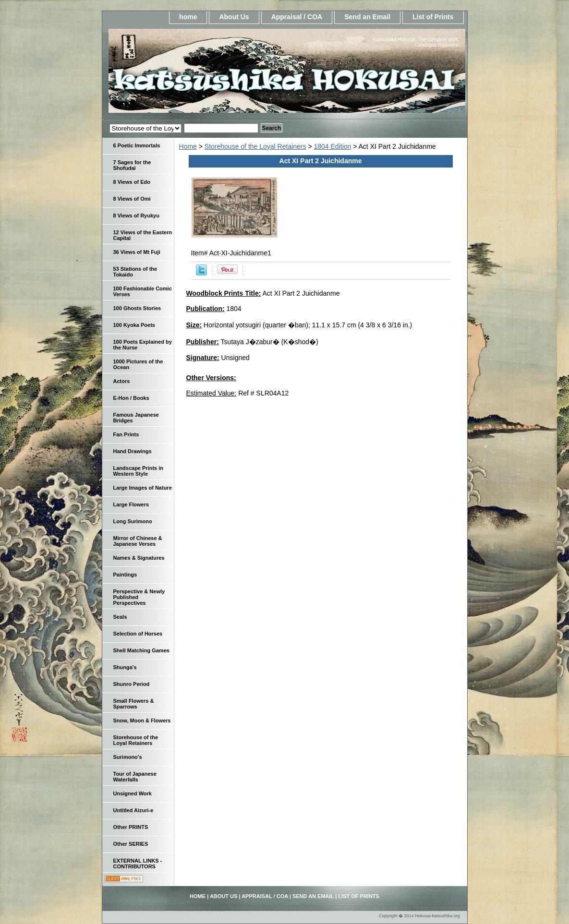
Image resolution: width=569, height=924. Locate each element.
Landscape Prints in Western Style (139, 471)
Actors (122, 381)
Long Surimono (133, 521)
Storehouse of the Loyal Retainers (255, 146)
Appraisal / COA (297, 17)
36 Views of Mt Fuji (137, 252)
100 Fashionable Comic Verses (143, 291)
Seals (120, 617)
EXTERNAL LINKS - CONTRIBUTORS (138, 864)
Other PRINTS (131, 827)
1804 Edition (333, 146)
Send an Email (367, 17)
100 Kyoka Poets (134, 325)
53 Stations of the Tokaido (135, 272)
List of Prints (433, 17)
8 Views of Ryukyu (136, 216)
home (188, 17)
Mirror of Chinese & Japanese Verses (138, 541)
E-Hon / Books (131, 398)
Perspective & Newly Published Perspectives (139, 597)
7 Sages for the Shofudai (132, 165)
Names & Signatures (139, 558)
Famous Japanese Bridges (136, 418)
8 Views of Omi (132, 199)
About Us (234, 17)
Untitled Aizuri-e (133, 810)
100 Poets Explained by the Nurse (143, 345)
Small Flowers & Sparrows (134, 704)
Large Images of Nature (143, 488)
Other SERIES (131, 844)
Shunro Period (132, 684)
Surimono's (128, 757)
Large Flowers (131, 504)
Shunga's (125, 667)
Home (188, 146)
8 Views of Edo (132, 182)
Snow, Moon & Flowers (142, 720)
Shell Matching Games (141, 650)
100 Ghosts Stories (137, 308)
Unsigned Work (133, 793)
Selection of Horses (138, 634)
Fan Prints (126, 434)
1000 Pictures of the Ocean (138, 364)
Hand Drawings (133, 451)
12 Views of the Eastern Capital (143, 235)
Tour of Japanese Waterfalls (135, 777)
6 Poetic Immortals (137, 145)
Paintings (125, 575)
